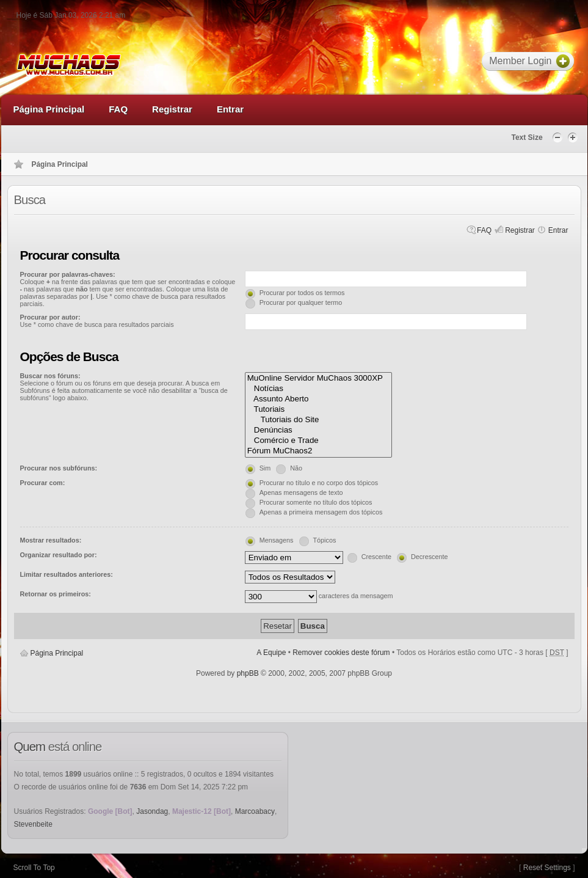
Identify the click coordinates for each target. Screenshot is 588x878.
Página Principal (57, 653)
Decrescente (430, 557)
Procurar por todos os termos (302, 293)
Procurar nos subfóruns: (59, 468)
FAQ (484, 230)
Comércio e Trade (319, 441)
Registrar (520, 230)
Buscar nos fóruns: (50, 376)
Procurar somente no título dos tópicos (316, 502)
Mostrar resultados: (51, 540)
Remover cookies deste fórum (341, 653)
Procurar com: (43, 483)
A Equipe (271, 653)
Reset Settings (547, 868)
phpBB (248, 673)
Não (296, 468)
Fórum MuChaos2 (319, 451)
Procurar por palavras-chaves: (68, 274)
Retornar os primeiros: (56, 594)
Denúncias (319, 430)
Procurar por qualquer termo (301, 302)
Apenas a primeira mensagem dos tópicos (321, 512)
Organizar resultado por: (59, 555)
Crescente (376, 557)
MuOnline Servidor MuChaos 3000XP (319, 379)
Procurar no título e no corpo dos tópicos (319, 483)
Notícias (319, 389)
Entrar (558, 230)
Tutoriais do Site (319, 420)
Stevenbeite (33, 824)
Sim (265, 468)
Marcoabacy (255, 811)
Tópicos (325, 540)
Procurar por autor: (50, 317)
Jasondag (152, 811)
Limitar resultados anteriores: (67, 574)
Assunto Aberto (319, 399)
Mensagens (277, 540)
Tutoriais (319, 410)
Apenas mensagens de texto (301, 492)
